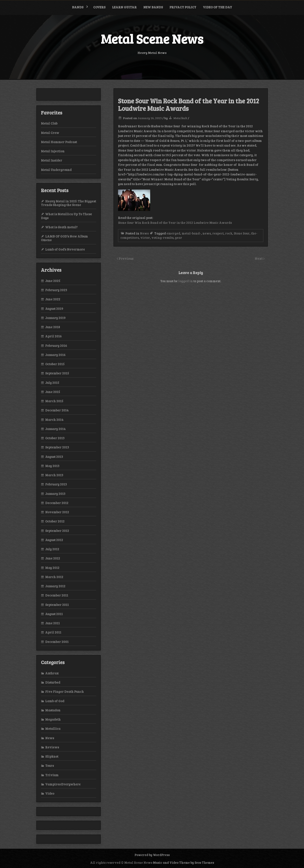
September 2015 (57, 373)
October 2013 (55, 438)
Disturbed (53, 682)
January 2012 (55, 586)
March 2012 (54, 577)
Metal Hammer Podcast (59, 142)
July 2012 (52, 549)
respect (218, 233)
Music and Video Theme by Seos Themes (183, 862)
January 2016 (55, 355)
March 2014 (54, 420)
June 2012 (53, 558)
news (207, 233)
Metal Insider (52, 160)
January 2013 (55, 494)
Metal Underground (56, 170)
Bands (78, 7)
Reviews (52, 747)
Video (50, 793)
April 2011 (53, 632)
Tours (49, 766)
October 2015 (55, 364)
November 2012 (57, 512)
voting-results (162, 237)
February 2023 (56, 290)
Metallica (53, 729)
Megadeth (53, 719)
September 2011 (57, 605)
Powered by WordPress (152, 855)
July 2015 (52, 383)
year (179, 237)
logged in (186, 281)
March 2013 (54, 475)
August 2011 (54, 614)
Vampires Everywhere (63, 784)
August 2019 (54, 309)
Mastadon (53, 710)
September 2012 (57, 531)
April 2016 (53, 336)
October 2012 (55, 521)
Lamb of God (55, 701)
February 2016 (56, 346)
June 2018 (53, 327)
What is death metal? (61, 227)
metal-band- (191, 233)
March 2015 (54, 401)
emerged (173, 233)
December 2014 (57, 410)
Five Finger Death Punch (64, 691)
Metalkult (180, 118)
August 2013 (54, 457)
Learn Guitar (124, 7)
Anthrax (52, 673)
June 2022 (53, 299)
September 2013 (57, 447)
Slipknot (52, 756)
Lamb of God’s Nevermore (65, 249)
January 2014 (55, 429)
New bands (153, 7)
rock (229, 233)
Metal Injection (53, 151)
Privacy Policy (183, 7)
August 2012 (54, 540)
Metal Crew (50, 133)
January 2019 (55, 318)
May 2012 (52, 568)
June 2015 (53, 392)
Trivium (52, 775)
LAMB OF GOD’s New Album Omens (64, 238)
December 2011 (57, 595)
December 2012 (57, 503)
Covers (99, 7)
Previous (126, 258)
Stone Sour (242, 233)
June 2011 (52, 623)
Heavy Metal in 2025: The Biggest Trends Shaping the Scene (68, 203)
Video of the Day (217, 7)
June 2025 (53, 281)
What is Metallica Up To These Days (66, 216)
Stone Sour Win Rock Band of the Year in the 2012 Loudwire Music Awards (175, 223)
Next (259, 258)
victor (145, 237)
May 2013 (52, 466)
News (144, 233)
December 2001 (57, 642)
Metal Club (49, 123)
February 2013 (56, 484)
